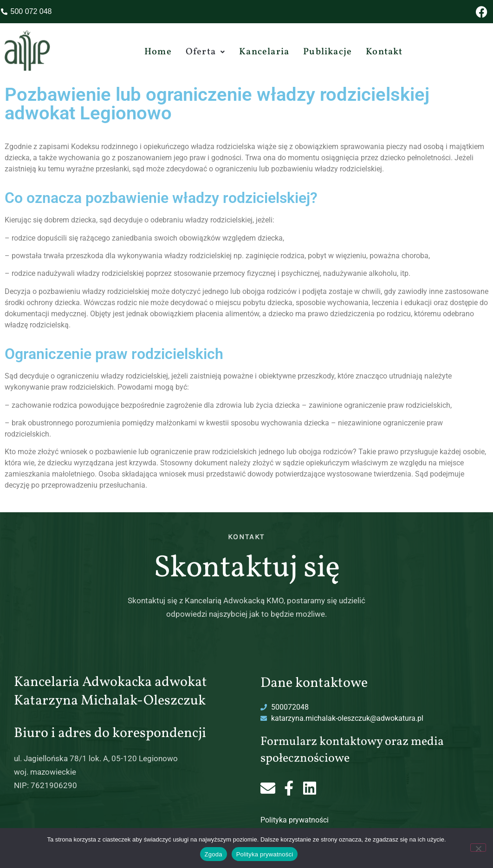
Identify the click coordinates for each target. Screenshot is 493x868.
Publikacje (328, 52)
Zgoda (214, 854)
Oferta (205, 52)
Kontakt (384, 52)
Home (158, 52)
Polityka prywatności (295, 820)
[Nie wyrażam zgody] (478, 848)
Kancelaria (264, 52)
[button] (205, 52)
